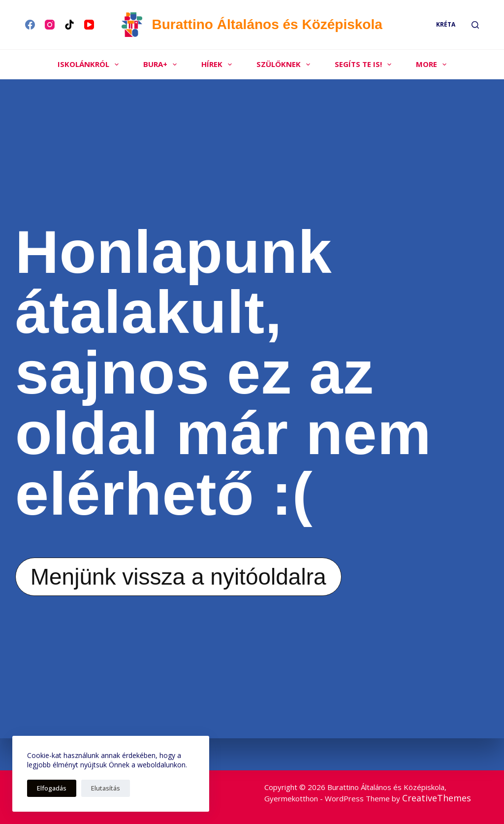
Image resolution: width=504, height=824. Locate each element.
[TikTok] (69, 25)
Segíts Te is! (365, 65)
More (433, 65)
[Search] (475, 25)
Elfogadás (52, 788)
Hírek (219, 65)
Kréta (446, 24)
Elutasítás (106, 788)
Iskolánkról (90, 65)
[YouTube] (89, 25)
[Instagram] (50, 25)
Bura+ (162, 65)
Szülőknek (285, 65)
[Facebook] (30, 25)
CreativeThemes (437, 797)
